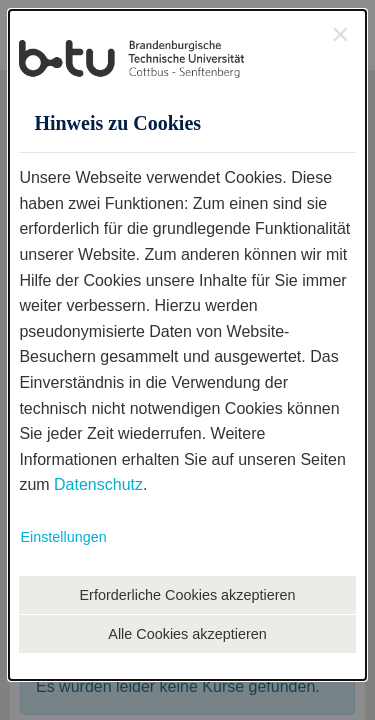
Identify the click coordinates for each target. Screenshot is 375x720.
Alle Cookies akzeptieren (187, 634)
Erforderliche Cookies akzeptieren (188, 595)
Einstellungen (63, 537)
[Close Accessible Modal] (340, 34)
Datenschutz (98, 484)
